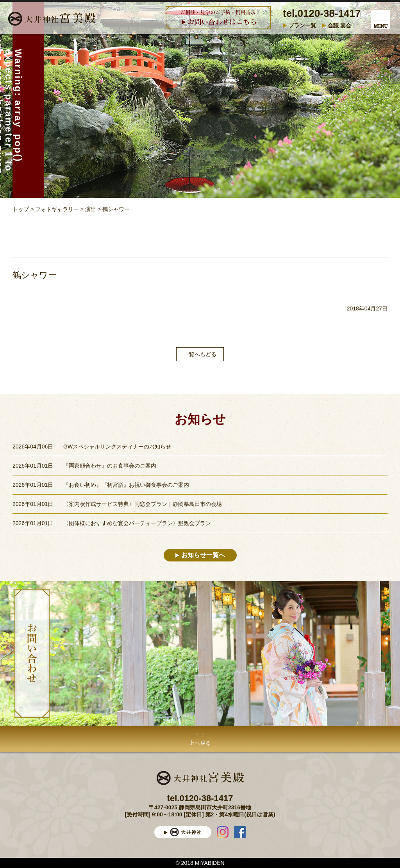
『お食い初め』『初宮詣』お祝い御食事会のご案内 (126, 485)
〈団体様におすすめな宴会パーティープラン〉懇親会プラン (137, 523)
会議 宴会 (339, 25)
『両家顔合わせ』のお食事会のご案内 (110, 466)
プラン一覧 (302, 25)
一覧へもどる (200, 354)
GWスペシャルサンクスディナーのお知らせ (117, 447)
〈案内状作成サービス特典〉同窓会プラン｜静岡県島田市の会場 (143, 504)
